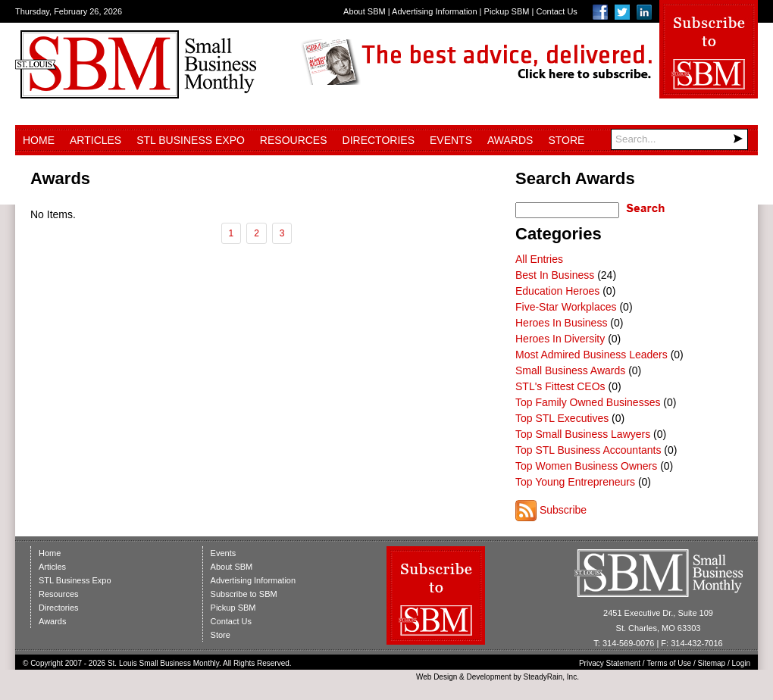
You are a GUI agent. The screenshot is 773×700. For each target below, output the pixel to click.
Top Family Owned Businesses (588, 402)
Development (489, 677)
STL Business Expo (191, 140)
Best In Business (555, 275)
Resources (294, 140)
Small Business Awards (570, 370)
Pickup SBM (507, 11)
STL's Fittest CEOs (560, 386)
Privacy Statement (610, 663)
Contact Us (556, 11)
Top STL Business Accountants (588, 450)
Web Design (437, 677)
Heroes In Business (561, 323)
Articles (95, 140)
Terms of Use (669, 663)
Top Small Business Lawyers (583, 434)
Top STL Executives (562, 418)
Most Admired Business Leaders (591, 355)
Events (451, 140)
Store (566, 140)
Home (39, 140)
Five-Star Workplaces (566, 307)
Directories (379, 140)
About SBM (365, 11)
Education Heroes (557, 291)
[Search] (679, 139)
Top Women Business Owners (586, 466)
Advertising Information (435, 11)
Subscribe (563, 510)
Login (741, 663)
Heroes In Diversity (560, 339)
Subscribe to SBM (244, 594)
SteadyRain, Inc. (551, 677)
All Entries (539, 259)
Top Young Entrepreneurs (575, 482)
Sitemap (712, 663)
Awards (510, 140)
